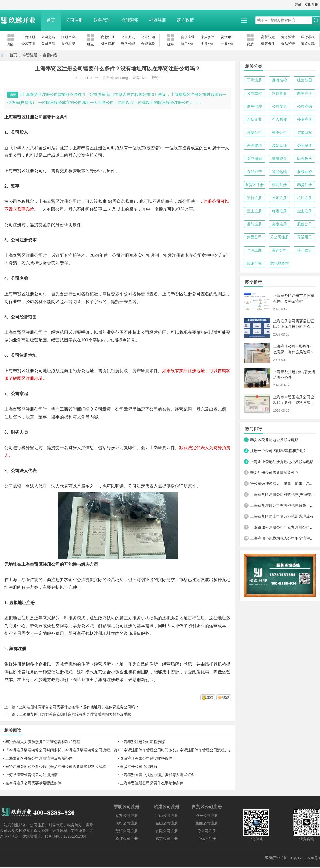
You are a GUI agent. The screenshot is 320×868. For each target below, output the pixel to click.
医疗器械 (308, 37)
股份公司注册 (207, 815)
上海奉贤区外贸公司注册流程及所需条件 (39, 758)
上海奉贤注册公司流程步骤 (142, 742)
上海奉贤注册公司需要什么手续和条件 (152, 783)
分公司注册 (279, 237)
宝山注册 (254, 211)
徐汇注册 (279, 198)
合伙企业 (188, 37)
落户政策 (185, 20)
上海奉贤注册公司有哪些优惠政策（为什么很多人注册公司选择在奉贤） (283, 505)
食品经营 (288, 44)
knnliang (121, 78)
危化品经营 (279, 263)
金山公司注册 (167, 823)
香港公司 (208, 44)
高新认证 (279, 146)
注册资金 (68, 37)
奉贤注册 (30, 55)
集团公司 (254, 237)
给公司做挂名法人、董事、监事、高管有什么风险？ (283, 484)
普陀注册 (254, 224)
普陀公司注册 (167, 831)
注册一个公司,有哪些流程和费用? (278, 451)
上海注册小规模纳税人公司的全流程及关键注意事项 (283, 538)
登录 (298, 5)
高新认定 (268, 37)
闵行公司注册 (127, 823)
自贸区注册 (254, 185)
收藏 (226, 697)
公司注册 (74, 20)
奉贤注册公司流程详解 (139, 767)
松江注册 (305, 198)
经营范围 (28, 44)
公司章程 (48, 44)
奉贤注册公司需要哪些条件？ (274, 473)
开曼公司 (228, 44)
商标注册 (108, 37)
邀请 (210, 697)
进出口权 (108, 44)
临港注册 (279, 211)
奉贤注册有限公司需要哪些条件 (146, 758)
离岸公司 (188, 44)
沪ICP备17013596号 (301, 858)
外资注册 (158, 20)
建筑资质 (268, 44)
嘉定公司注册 (167, 839)
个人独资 (208, 37)
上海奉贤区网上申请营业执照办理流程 (282, 516)
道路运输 (308, 44)
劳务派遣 (288, 37)
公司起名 (48, 37)
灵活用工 (228, 37)
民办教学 (305, 159)
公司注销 (148, 37)
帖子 (261, 20)
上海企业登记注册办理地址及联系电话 (282, 462)
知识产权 (254, 263)
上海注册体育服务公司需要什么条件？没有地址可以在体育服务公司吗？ (79, 707)
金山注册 (305, 211)
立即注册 (311, 5)
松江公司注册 (127, 839)
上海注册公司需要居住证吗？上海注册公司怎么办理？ (294, 327)
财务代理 (102, 20)
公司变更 (128, 37)
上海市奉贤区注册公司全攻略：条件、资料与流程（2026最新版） (294, 403)
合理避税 (130, 20)
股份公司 (305, 224)
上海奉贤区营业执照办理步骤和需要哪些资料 (157, 775)
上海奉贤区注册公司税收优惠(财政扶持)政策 (283, 494)
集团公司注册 (207, 823)
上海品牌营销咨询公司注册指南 (31, 775)
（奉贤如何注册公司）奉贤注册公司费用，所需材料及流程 (283, 527)
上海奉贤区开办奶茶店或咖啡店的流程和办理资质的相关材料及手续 (75, 714)
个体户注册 (207, 839)
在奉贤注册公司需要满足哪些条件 (33, 783)
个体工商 (254, 250)
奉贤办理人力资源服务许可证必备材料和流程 (43, 742)
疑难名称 (279, 80)
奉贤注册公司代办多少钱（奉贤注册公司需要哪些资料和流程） (58, 767)
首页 (51, 20)
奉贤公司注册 (127, 815)
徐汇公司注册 (127, 831)
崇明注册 (279, 185)
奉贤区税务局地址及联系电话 (274, 440)
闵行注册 (254, 198)
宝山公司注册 (167, 815)
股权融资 (68, 44)
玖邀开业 (273, 858)
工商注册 (28, 37)
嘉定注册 (279, 224)
